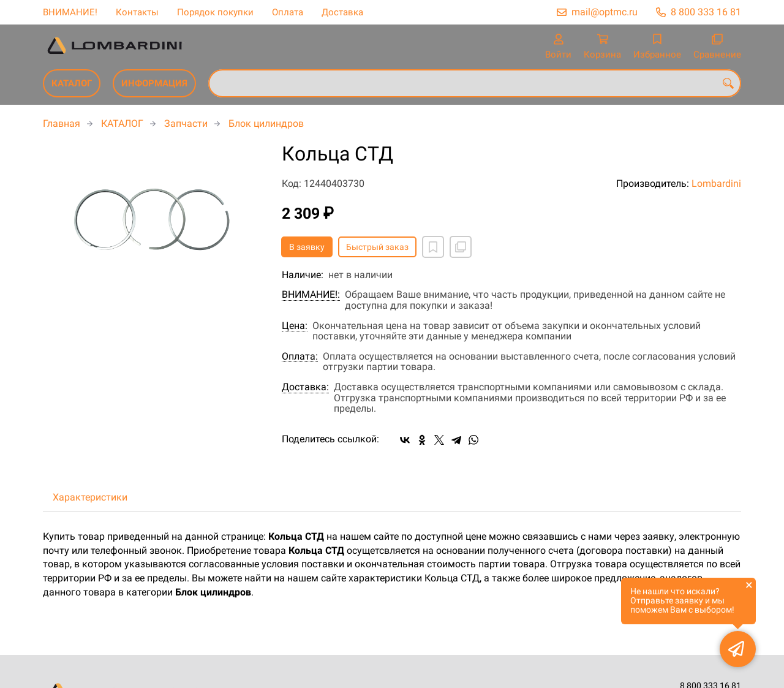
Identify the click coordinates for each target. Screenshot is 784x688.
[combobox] (475, 83)
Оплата (288, 12)
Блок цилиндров (266, 123)
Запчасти (186, 123)
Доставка (342, 12)
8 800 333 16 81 (706, 12)
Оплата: (300, 357)
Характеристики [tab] (90, 497)
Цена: (295, 326)
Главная (62, 123)
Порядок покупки (215, 12)
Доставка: (305, 387)
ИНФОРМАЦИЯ (154, 83)
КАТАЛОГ (72, 83)
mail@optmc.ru (605, 12)
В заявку (307, 247)
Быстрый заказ (377, 247)
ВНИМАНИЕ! (70, 12)
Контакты (137, 12)
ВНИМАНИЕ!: (311, 295)
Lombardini (716, 183)
